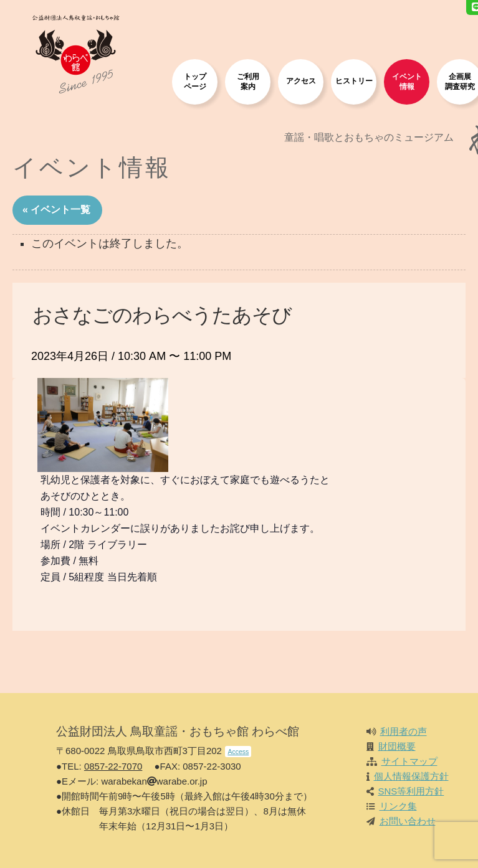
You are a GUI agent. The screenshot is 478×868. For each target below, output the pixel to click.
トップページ (195, 81)
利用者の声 (404, 731)
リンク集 (398, 806)
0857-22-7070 (113, 766)
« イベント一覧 (56, 210)
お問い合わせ (408, 821)
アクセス (301, 81)
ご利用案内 (248, 81)
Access (238, 752)
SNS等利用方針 (411, 791)
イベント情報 (407, 81)
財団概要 (397, 746)
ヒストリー (354, 81)
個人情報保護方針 (411, 776)
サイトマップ (409, 761)
